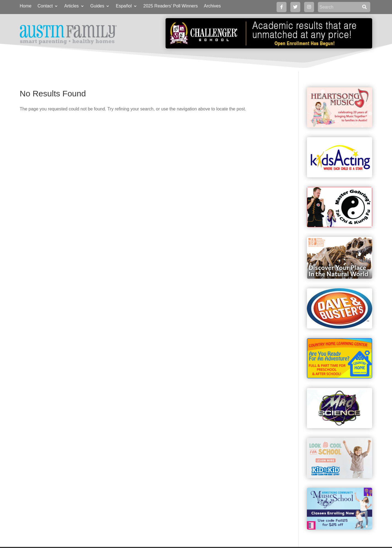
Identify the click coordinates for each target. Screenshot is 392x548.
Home (26, 6)
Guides (97, 6)
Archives (212, 6)
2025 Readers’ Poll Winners (171, 6)
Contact (45, 6)
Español (124, 6)
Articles (71, 6)
